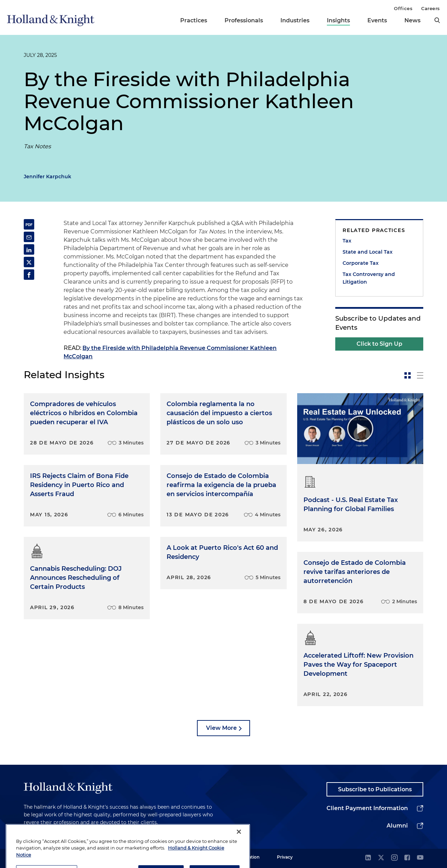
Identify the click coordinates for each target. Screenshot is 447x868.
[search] (437, 20)
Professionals (244, 20)
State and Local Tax (368, 252)
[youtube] (420, 858)
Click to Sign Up (379, 344)
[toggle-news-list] (420, 375)
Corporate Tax (361, 263)
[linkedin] (368, 858)
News (412, 20)
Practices (194, 20)
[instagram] (394, 858)
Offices (403, 8)
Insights (338, 20)
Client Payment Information (367, 808)
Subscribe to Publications (375, 789)
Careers (431, 8)
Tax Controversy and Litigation (369, 278)
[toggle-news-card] (408, 375)
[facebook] (407, 858)
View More (221, 728)
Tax (347, 241)
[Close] (239, 845)
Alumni (397, 826)
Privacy (285, 857)
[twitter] (381, 858)
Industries (295, 20)
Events (377, 20)
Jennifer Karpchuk (47, 177)
